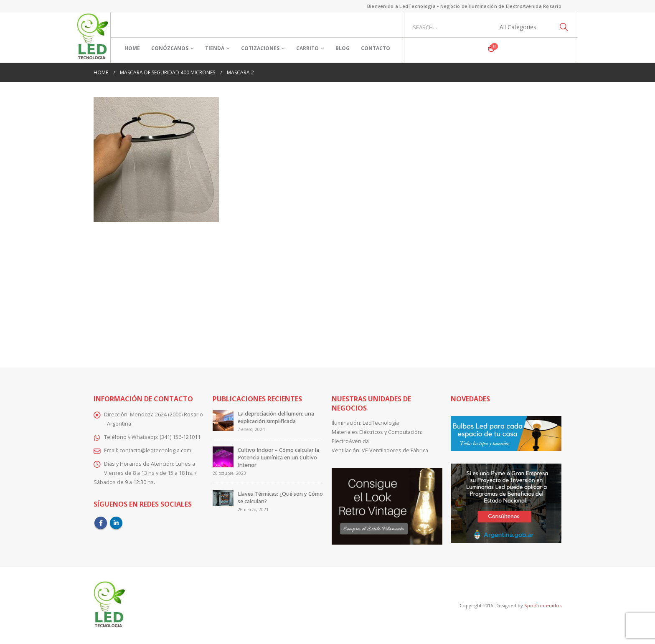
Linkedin (116, 523)
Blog (343, 48)
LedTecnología (381, 423)
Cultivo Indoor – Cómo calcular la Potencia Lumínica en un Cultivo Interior (278, 458)
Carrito (307, 48)
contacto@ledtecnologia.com (155, 450)
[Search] (564, 27)
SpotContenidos (542, 605)
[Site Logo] (93, 38)
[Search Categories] (523, 27)
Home (132, 48)
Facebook (101, 523)
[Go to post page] (223, 420)
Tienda (215, 48)
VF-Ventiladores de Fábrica (395, 450)
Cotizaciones (260, 48)
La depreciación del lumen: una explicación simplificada (276, 417)
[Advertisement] (327, 289)
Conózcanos (170, 48)
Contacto (376, 48)
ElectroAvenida (350, 441)
